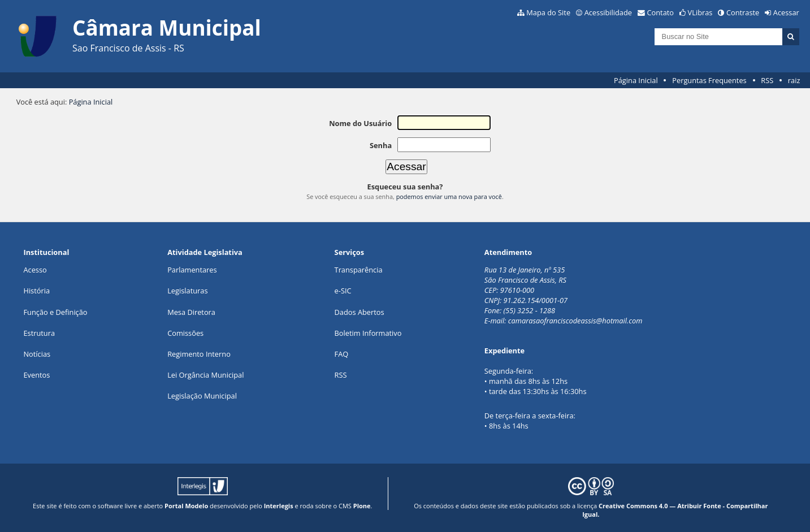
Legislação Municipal (202, 396)
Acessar (786, 12)
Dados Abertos (359, 312)
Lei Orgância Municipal (205, 375)
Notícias (37, 354)
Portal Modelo (186, 506)
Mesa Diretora (191, 312)
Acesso (35, 270)
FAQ (342, 354)
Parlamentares (192, 270)
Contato (661, 12)
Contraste (743, 12)
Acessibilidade (608, 12)
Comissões (185, 333)
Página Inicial (636, 80)
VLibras (700, 12)
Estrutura (39, 333)
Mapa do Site (548, 12)
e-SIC (343, 291)
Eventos (36, 375)
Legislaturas (187, 291)
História (36, 291)
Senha (381, 145)
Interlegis (279, 506)
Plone (362, 506)
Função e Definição (55, 312)
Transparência (359, 270)
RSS (767, 80)
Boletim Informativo (368, 333)
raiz (794, 80)
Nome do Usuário (360, 123)
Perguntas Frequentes (709, 80)
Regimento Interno (199, 354)
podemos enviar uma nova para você (449, 196)
